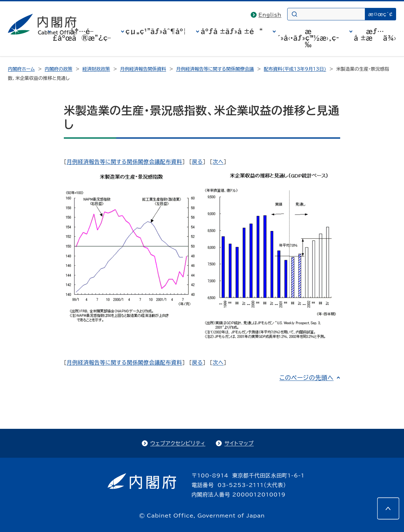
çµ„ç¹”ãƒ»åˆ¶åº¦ (156, 31)
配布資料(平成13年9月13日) (295, 69)
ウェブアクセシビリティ (178, 443)
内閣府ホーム (21, 69)
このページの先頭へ (306, 378)
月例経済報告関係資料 (143, 69)
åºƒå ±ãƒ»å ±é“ (232, 31)
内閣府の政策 (59, 69)
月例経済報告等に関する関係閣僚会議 (215, 69)
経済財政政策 (96, 69)
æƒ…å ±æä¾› (375, 35)
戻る (198, 162)
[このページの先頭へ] (388, 508)
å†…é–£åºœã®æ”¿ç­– (82, 35)
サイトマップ (239, 443)
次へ (218, 162)
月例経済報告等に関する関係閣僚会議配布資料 (125, 162)
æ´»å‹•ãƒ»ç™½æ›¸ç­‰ (308, 38)
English (270, 15)
